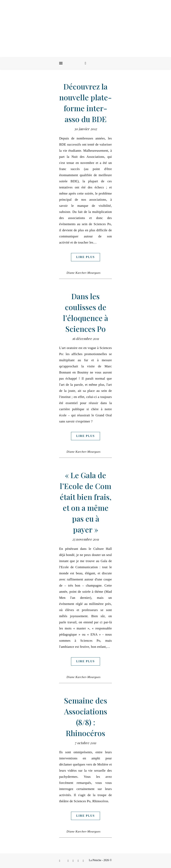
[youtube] (83, 861)
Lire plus (85, 257)
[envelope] (79, 861)
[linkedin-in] (73, 861)
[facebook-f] (60, 861)
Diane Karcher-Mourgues (84, 273)
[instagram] (69, 861)
